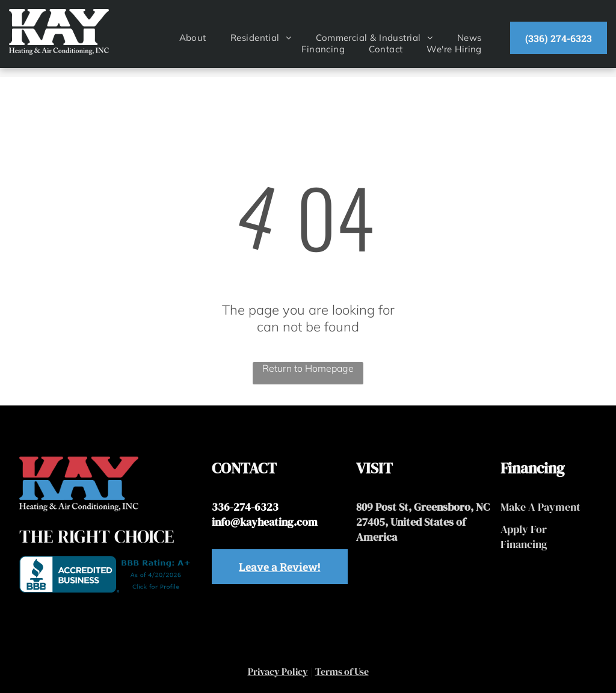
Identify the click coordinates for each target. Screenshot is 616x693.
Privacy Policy (278, 671)
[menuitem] (193, 38)
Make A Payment (541, 507)
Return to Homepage (308, 368)
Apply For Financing (524, 537)
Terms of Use (342, 671)
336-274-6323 (245, 507)
